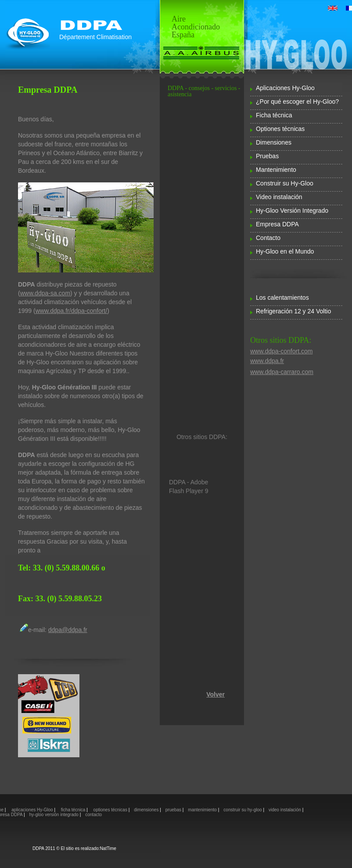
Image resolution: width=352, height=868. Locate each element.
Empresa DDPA (277, 224)
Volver (216, 694)
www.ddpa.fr (267, 361)
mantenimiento (203, 810)
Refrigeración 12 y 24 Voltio (293, 311)
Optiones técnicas (280, 129)
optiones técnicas (110, 810)
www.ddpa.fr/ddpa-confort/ (71, 311)
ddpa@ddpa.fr (68, 630)
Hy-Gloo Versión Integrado (292, 211)
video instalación (286, 810)
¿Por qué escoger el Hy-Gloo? (297, 102)
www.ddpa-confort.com (281, 351)
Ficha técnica (274, 115)
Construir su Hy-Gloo (285, 183)
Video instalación (279, 197)
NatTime (108, 848)
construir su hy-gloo (243, 810)
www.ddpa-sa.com (45, 293)
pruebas (174, 810)
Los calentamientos (282, 298)
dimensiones (147, 810)
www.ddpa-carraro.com (282, 372)
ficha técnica (74, 810)
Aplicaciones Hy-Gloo (285, 88)
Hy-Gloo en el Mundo (285, 251)
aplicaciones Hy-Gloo (32, 810)
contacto (93, 815)
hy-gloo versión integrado (55, 815)
